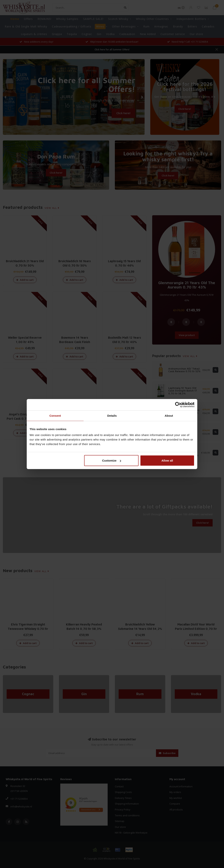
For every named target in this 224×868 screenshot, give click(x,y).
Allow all (167, 461)
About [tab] (169, 415)
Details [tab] (112, 415)
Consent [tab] (55, 415)
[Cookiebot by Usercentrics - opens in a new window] (178, 405)
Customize (112, 461)
